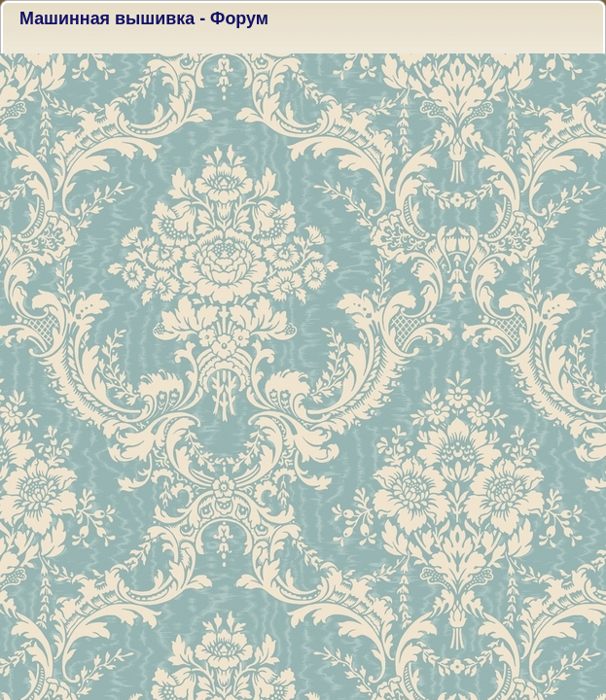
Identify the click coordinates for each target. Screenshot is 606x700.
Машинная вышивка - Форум (144, 18)
